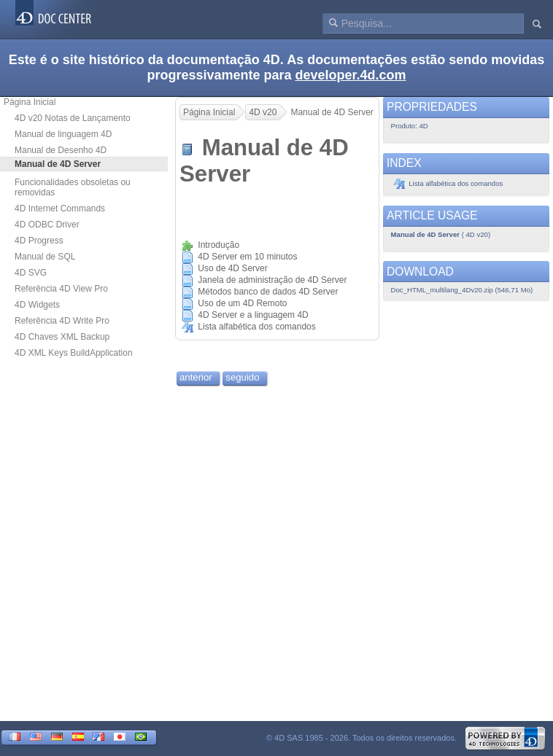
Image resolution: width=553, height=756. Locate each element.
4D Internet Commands (60, 209)
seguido (242, 377)
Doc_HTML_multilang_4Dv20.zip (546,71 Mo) (462, 290)
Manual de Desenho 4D (61, 150)
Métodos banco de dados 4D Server (268, 292)
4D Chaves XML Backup (62, 337)
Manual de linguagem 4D (63, 134)
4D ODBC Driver (47, 225)
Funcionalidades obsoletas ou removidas (73, 187)
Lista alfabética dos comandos (256, 327)
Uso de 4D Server (232, 268)
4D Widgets (37, 305)
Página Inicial (30, 102)
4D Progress (39, 241)
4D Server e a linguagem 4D (253, 315)
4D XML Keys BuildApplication (74, 353)
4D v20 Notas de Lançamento (73, 118)
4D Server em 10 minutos (247, 257)
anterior (196, 377)
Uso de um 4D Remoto (242, 303)
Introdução (219, 245)
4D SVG (31, 273)
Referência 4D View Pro (61, 289)
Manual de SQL (45, 257)
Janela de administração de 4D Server (272, 280)
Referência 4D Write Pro (62, 321)
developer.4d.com (351, 75)
